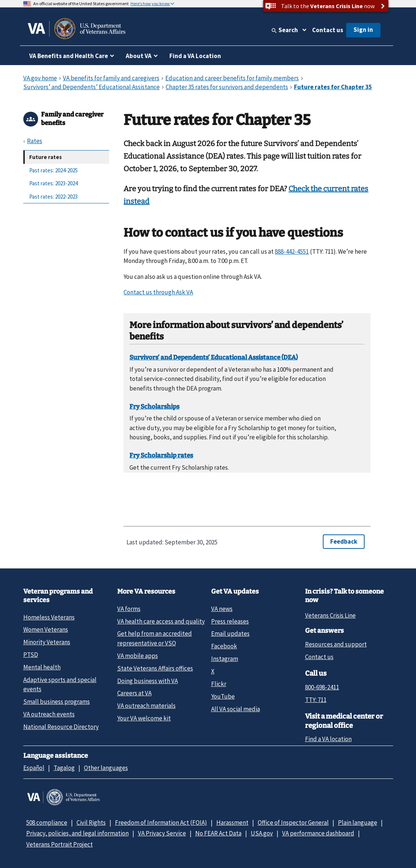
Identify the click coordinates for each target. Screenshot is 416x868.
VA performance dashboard (318, 833)
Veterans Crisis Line (330, 615)
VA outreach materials (146, 706)
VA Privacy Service (162, 833)
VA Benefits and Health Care (69, 56)
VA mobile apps (138, 656)
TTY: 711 (316, 700)
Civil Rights (91, 823)
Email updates (230, 634)
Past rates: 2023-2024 (53, 183)
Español (34, 768)
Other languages (106, 768)
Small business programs (57, 702)
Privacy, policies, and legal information (77, 833)
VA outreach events (49, 714)
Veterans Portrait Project (60, 844)
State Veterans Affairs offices (155, 668)
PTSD (31, 655)
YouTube (223, 696)
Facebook (224, 646)
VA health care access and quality (161, 621)
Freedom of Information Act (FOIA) (161, 823)
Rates (35, 141)
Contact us (328, 30)
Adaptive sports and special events (60, 684)
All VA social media (236, 709)
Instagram (225, 659)
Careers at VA (134, 693)
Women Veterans (46, 629)
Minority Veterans (47, 642)
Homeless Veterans (49, 617)
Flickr (219, 684)
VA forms (129, 609)
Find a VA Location (195, 56)
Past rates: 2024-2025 (53, 170)
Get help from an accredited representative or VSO (155, 638)
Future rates (45, 157)
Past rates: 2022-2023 (53, 197)
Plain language (358, 823)
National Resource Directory (61, 727)
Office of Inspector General (293, 823)
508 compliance (47, 823)
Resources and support (336, 644)
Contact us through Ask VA (158, 292)
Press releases (230, 621)
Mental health (42, 667)
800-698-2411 (322, 687)
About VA (139, 56)
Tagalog (64, 768)
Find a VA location (328, 739)
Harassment (232, 823)
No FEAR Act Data (218, 833)
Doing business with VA (148, 681)
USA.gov (262, 833)
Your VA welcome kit (144, 718)
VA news (222, 609)
